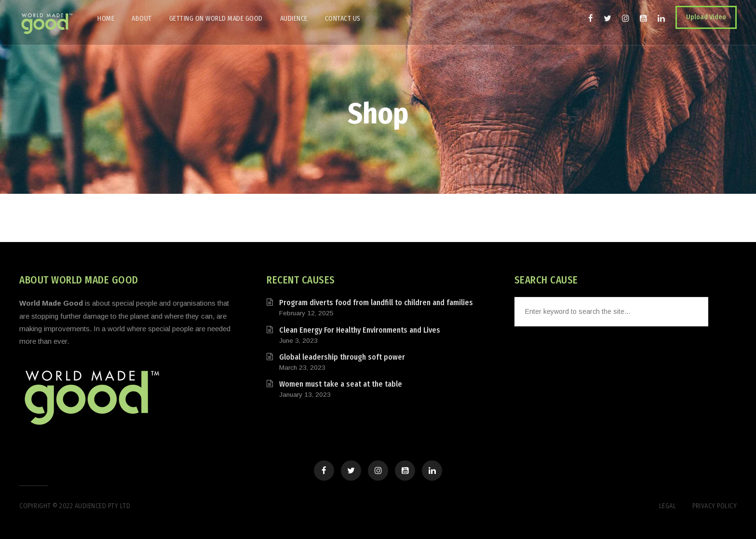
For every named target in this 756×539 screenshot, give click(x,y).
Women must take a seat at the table (341, 384)
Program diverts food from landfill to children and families (376, 303)
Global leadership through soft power (342, 357)
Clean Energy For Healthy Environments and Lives (360, 330)
